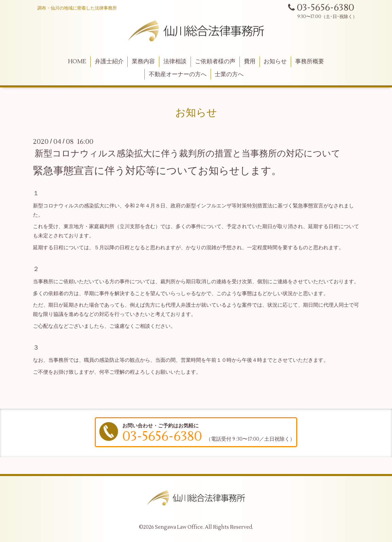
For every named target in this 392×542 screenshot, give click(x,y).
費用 (250, 62)
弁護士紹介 (109, 62)
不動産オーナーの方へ (178, 74)
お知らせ (275, 62)
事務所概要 (310, 62)
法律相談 (175, 62)
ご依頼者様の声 (215, 62)
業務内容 (143, 62)
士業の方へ (229, 74)
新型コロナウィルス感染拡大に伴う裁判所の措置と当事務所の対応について (188, 154)
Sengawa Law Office (179, 527)
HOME (77, 62)
